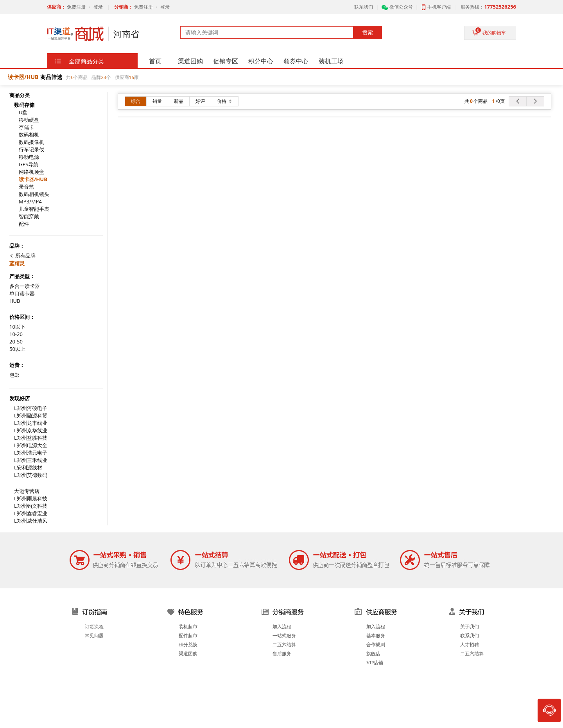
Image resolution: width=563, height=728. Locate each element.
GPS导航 (29, 164)
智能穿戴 (29, 217)
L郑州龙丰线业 (31, 423)
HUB (15, 301)
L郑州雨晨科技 (31, 499)
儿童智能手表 (34, 209)
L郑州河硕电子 (31, 408)
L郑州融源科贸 (31, 416)
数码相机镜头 (34, 194)
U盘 (23, 112)
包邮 (14, 375)
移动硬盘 (29, 120)
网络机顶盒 (31, 172)
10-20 (16, 334)
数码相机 (29, 135)
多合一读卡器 (25, 286)
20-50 (16, 342)
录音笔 (26, 187)
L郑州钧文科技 (31, 506)
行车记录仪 (31, 150)
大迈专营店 (27, 491)
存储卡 (26, 127)
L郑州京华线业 (31, 431)
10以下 (17, 327)
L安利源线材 (28, 468)
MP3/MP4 (30, 202)
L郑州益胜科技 (31, 438)
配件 (24, 224)
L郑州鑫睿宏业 (31, 513)
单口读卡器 (22, 294)
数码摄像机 (31, 142)
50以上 (17, 349)
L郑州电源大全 (31, 445)
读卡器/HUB (33, 179)
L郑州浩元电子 (31, 453)
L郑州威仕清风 (31, 521)
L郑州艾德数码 (31, 475)
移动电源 (29, 157)
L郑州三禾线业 (31, 460)
